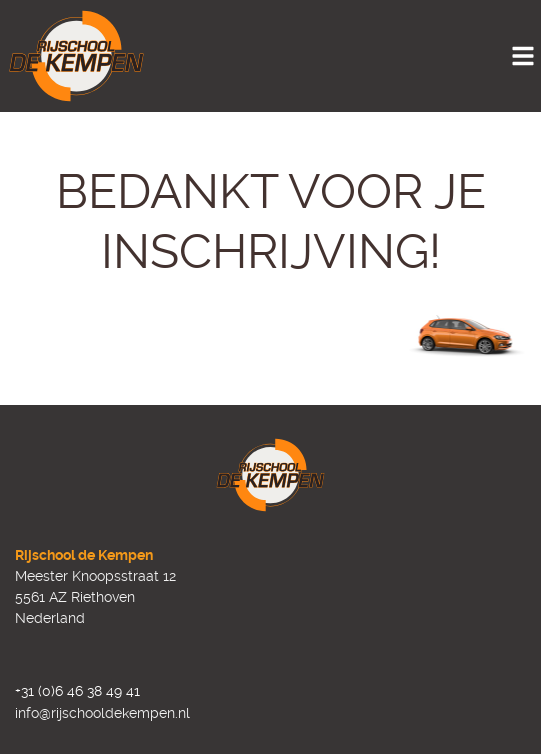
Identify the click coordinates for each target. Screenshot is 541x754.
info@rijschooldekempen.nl (102, 713)
